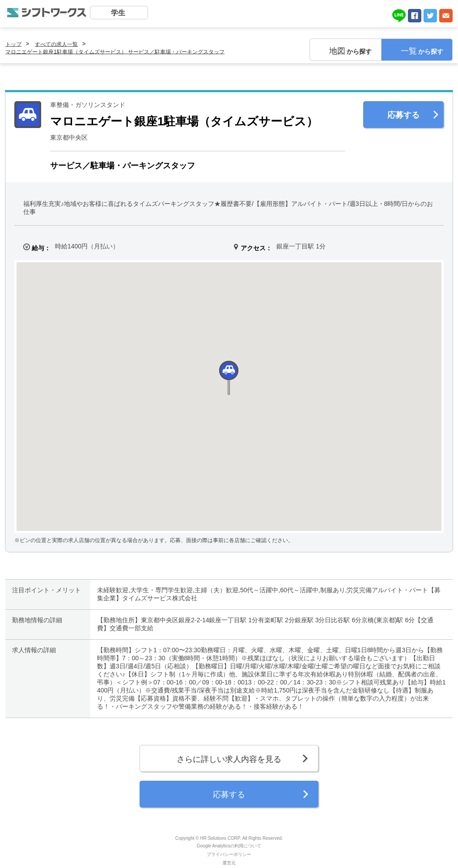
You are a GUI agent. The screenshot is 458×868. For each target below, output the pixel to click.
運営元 (229, 863)
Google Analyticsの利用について (229, 846)
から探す (350, 51)
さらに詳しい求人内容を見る (229, 759)
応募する (403, 115)
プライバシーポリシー (229, 854)
